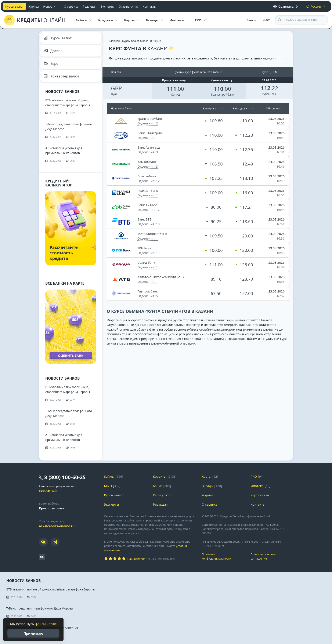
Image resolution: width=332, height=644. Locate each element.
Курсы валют (15, 6)
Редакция (90, 6)
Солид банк (146, 262)
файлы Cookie (46, 624)
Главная (114, 41)
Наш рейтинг (136, 559)
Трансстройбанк (222, 94)
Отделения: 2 (148, 123)
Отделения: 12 (149, 181)
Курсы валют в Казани (137, 41)
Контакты (150, 6)
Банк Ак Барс (147, 205)
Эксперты (108, 6)
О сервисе (71, 6)
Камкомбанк (147, 162)
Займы (109, 476)
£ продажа (240, 108)
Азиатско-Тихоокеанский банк (161, 277)
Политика (223, 556)
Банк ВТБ (144, 219)
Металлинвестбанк (152, 234)
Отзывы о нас (129, 6)
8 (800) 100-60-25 (65, 477)
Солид (175, 94)
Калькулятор (163, 495)
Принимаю (33, 633)
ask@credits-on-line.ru (57, 526)
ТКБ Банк (144, 248)
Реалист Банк (148, 190)
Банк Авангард (149, 147)
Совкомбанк (147, 176)
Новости (49, 6)
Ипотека (257, 486)
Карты (207, 476)
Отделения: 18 (149, 224)
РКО (254, 476)
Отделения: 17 (149, 210)
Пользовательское (272, 556)
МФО (266, 20)
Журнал (33, 6)
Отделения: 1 (148, 138)
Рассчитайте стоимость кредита (64, 253)
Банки (251, 20)
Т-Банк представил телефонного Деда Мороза (40, 608)
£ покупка (210, 108)
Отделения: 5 (148, 296)
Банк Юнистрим (150, 133)
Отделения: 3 (148, 152)
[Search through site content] (301, 20)
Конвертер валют (61, 76)
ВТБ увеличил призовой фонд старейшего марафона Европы (50, 589)
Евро (51, 63)
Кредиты (160, 476)
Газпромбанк (148, 291)
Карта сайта (260, 495)
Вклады (208, 486)
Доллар (53, 51)
